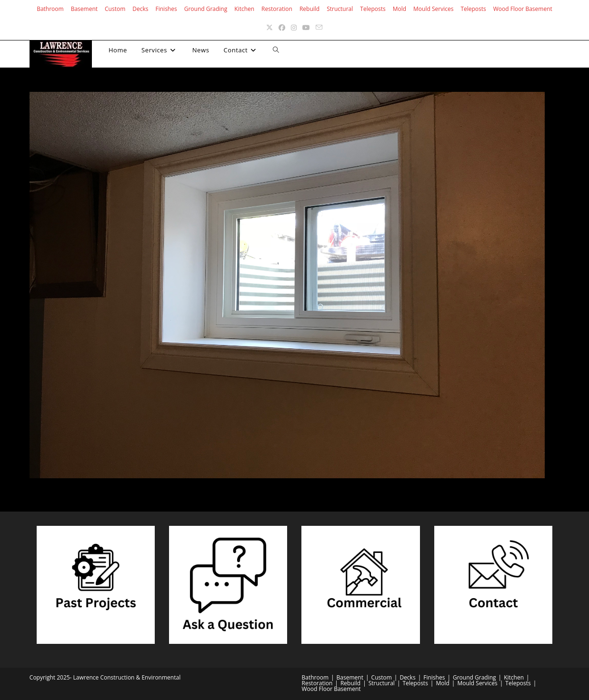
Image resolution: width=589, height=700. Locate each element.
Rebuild (309, 9)
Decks (140, 9)
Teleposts (373, 9)
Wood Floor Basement (523, 9)
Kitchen (244, 9)
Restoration (277, 9)
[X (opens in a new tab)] (270, 27)
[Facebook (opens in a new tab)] (282, 27)
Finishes (166, 9)
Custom (115, 9)
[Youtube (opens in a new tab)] (306, 27)
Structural (340, 9)
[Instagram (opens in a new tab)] (294, 27)
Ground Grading (206, 9)
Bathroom (50, 9)
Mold (399, 9)
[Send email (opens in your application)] (319, 27)
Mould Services (433, 9)
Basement (84, 9)
